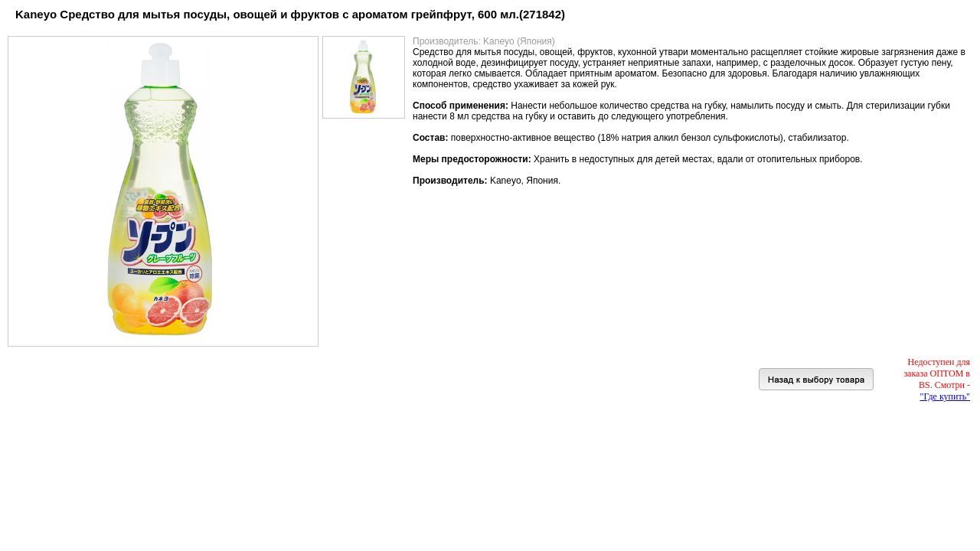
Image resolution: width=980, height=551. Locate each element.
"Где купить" (945, 396)
